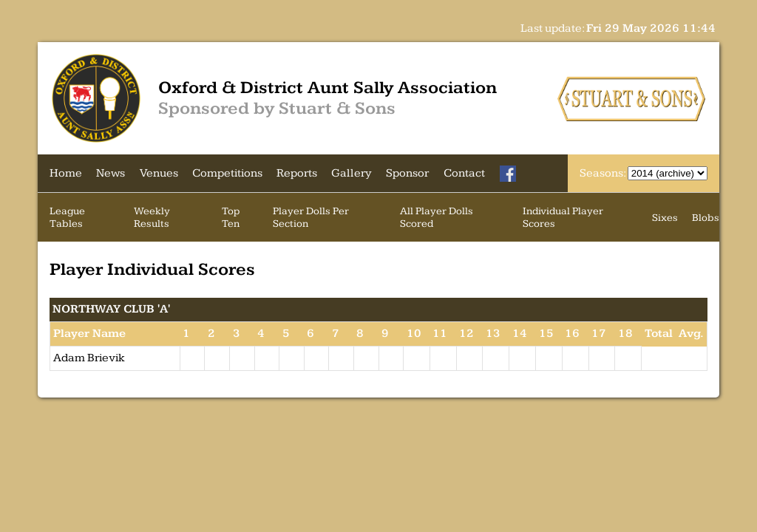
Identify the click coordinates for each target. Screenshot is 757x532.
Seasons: (604, 173)
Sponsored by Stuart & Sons (277, 109)
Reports (297, 173)
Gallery (352, 173)
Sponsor (407, 173)
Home (66, 173)
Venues (159, 173)
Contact (464, 173)
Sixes (665, 218)
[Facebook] (508, 174)
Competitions (227, 173)
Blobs (706, 218)
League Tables (67, 217)
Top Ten (231, 217)
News (111, 173)
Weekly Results (152, 217)
